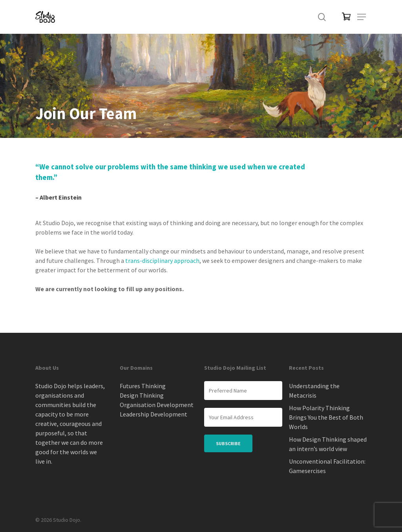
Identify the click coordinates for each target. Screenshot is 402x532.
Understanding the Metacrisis (314, 391)
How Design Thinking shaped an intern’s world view (328, 444)
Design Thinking (142, 395)
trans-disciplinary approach (162, 260)
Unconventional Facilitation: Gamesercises (327, 466)
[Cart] (342, 17)
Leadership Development (153, 414)
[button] (362, 17)
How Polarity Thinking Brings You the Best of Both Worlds (326, 417)
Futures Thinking (143, 386)
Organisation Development (157, 405)
